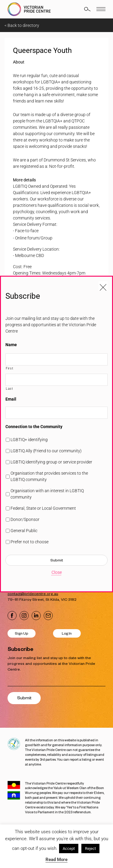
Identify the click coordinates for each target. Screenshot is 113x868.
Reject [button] (90, 848)
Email (11, 399)
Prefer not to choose (30, 542)
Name (11, 345)
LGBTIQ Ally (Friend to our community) (46, 451)
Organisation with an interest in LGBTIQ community (47, 494)
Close (57, 572)
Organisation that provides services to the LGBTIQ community (49, 476)
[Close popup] (103, 286)
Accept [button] (69, 848)
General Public (24, 531)
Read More (56, 860)
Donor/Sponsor (25, 519)
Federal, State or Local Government (43, 508)
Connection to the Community (34, 427)
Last (9, 388)
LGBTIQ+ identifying (29, 440)
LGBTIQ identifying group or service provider (51, 462)
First (9, 368)
